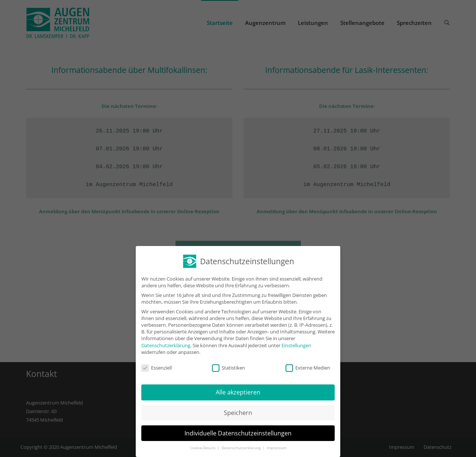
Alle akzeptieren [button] (238, 392)
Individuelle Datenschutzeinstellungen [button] (238, 433)
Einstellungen (296, 345)
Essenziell (157, 368)
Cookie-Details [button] (203, 448)
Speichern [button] (238, 413)
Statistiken (229, 368)
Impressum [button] (276, 448)
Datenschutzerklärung (166, 345)
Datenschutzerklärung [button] (242, 448)
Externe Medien (308, 368)
